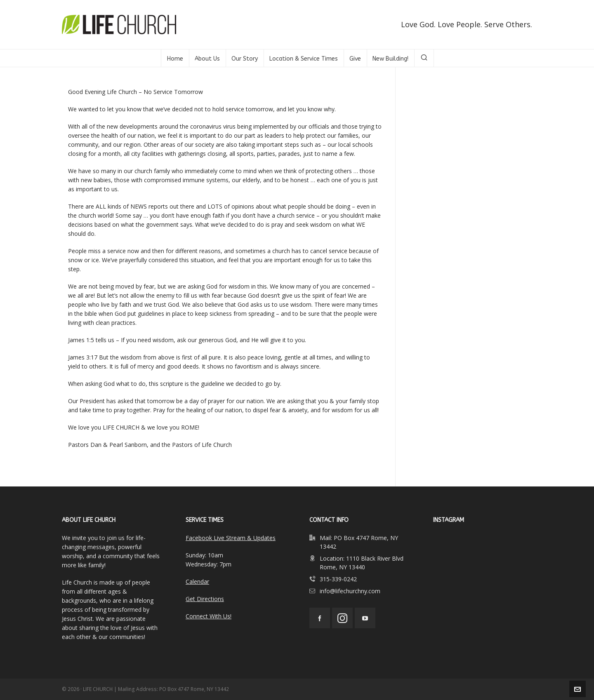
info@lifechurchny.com (350, 591)
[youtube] (365, 618)
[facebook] (320, 618)
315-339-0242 (338, 579)
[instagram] (342, 618)
